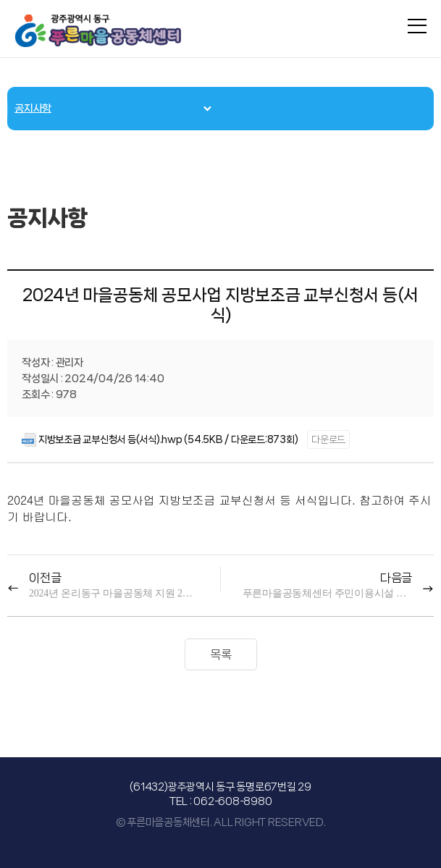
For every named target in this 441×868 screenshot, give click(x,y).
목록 (221, 654)
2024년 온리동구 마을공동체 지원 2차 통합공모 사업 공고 (114, 593)
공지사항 (33, 109)
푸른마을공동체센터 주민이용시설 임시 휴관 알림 (327, 593)
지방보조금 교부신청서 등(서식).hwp (110, 439)
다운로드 (328, 439)
